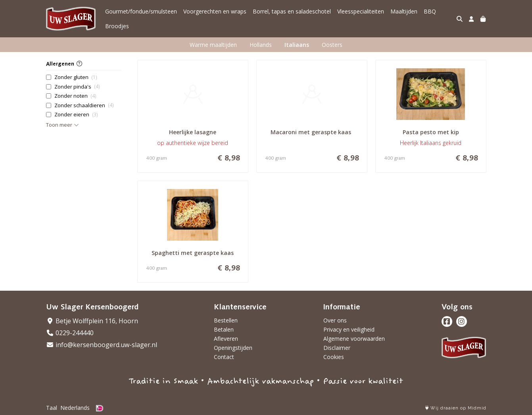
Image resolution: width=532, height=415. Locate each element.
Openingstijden (233, 348)
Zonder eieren (76, 115)
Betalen (224, 329)
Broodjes (117, 26)
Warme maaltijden (213, 45)
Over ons (335, 320)
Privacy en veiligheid (349, 329)
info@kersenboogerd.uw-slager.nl (102, 345)
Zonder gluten (76, 77)
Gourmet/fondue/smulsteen (141, 11)
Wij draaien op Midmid (456, 408)
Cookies (334, 357)
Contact (224, 357)
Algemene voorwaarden (354, 339)
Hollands (261, 45)
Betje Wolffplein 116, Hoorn (92, 321)
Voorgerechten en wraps (215, 11)
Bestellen (226, 320)
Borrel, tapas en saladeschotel (292, 11)
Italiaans (297, 45)
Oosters (332, 45)
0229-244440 (70, 333)
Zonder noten (75, 96)
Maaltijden (404, 11)
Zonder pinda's (77, 87)
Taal (52, 408)
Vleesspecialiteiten (361, 11)
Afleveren (226, 339)
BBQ (430, 11)
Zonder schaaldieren (84, 105)
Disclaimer (337, 348)
